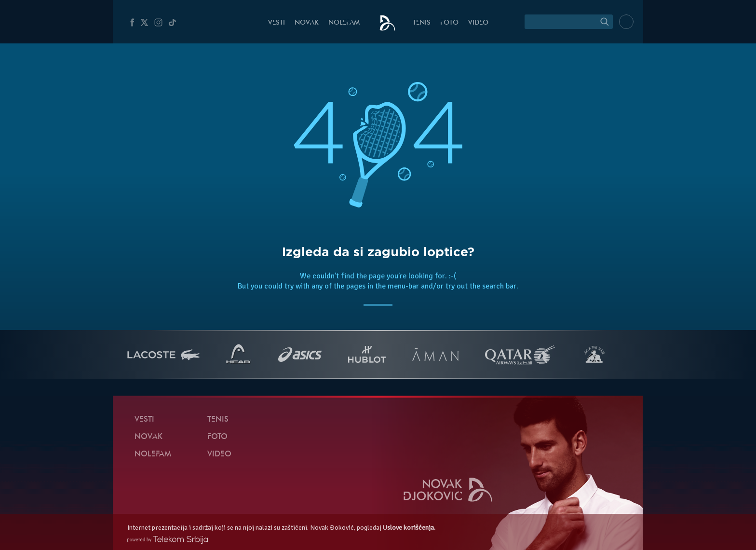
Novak (307, 23)
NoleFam (344, 23)
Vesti (277, 23)
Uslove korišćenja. (409, 528)
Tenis (422, 23)
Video (478, 23)
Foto (449, 23)
